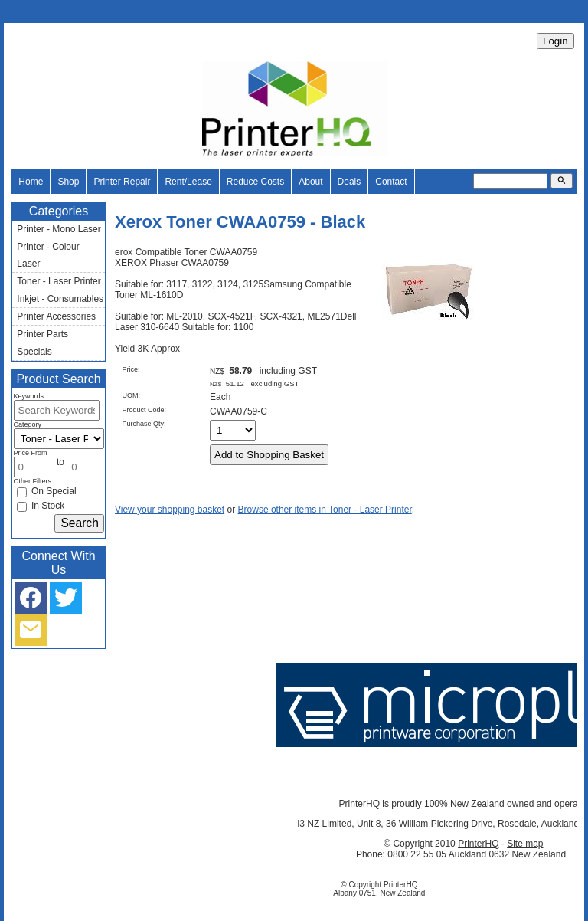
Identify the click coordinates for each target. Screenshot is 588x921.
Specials (34, 352)
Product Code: (144, 410)
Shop (68, 182)
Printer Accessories (56, 316)
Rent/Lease (188, 182)
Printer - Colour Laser (48, 255)
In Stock (41, 506)
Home (31, 182)
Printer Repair (122, 182)
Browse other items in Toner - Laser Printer (325, 510)
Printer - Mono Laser (59, 229)
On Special (47, 491)
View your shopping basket (170, 510)
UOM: (131, 395)
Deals (350, 182)
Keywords (29, 396)
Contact (391, 182)
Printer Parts (42, 334)
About (310, 182)
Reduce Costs (255, 182)
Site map (525, 844)
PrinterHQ (478, 844)
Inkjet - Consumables (60, 299)
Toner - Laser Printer (59, 281)
